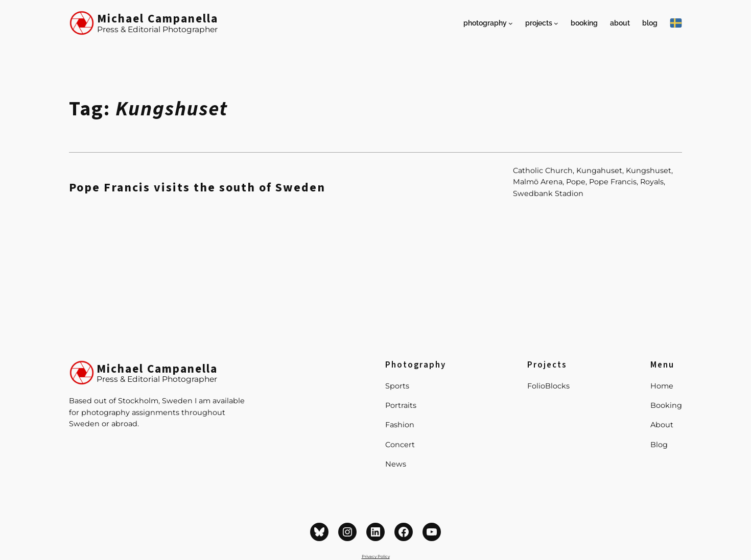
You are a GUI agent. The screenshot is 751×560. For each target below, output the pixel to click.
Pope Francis (613, 182)
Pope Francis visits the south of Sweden (197, 188)
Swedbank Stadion (548, 193)
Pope (576, 182)
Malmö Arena (538, 182)
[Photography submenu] (511, 23)
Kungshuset (649, 171)
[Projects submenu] (556, 23)
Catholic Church (543, 171)
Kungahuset (599, 171)
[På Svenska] (676, 23)
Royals (652, 182)
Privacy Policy (376, 556)
